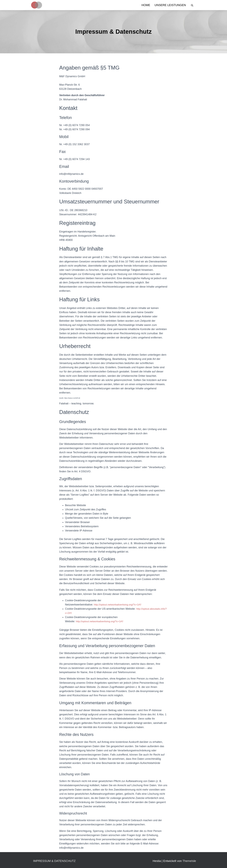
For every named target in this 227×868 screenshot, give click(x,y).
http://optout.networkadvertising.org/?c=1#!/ (119, 605)
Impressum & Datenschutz (54, 861)
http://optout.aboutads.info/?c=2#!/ (96, 613)
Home (146, 5)
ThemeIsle (189, 861)
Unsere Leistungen (170, 5)
